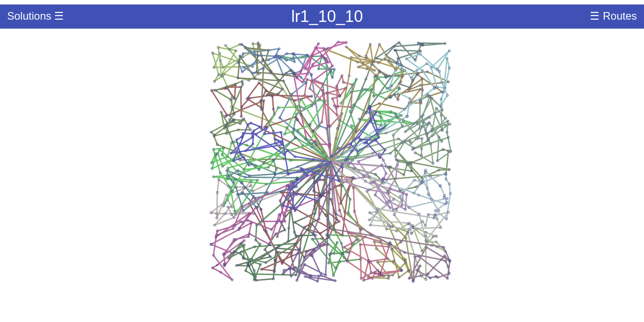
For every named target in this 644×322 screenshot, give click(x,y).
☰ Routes (613, 16)
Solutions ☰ (36, 16)
